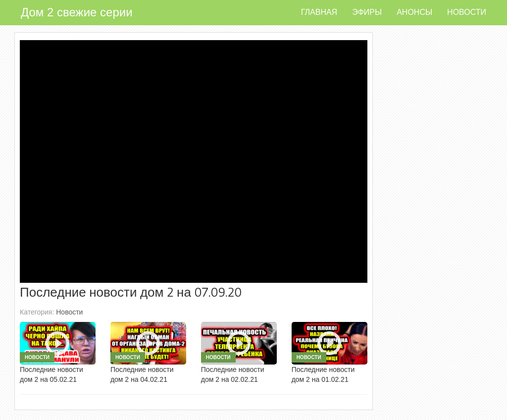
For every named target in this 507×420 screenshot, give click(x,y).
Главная (319, 12)
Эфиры (367, 12)
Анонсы (414, 12)
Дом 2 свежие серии (77, 12)
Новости (467, 12)
